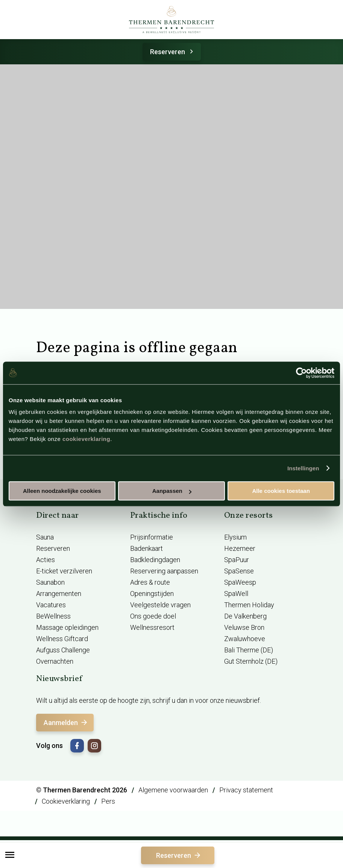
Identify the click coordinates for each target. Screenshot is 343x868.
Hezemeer (240, 548)
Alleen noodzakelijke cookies (62, 491)
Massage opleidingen (67, 627)
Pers (108, 801)
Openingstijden (152, 594)
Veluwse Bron (244, 627)
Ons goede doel (153, 616)
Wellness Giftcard (62, 639)
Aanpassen (172, 491)
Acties (46, 560)
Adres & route (150, 582)
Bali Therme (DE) (249, 650)
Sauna (45, 537)
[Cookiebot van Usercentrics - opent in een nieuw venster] (301, 373)
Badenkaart (146, 548)
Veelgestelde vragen (160, 605)
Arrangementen (59, 594)
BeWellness (53, 616)
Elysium (235, 537)
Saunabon (50, 582)
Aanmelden (66, 723)
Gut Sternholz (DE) (251, 661)
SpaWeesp (240, 582)
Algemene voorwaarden (173, 790)
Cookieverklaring (66, 801)
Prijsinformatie (152, 537)
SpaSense (239, 571)
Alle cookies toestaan (281, 491)
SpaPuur (237, 560)
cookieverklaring (86, 439)
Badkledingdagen (155, 560)
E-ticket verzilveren (64, 571)
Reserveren (173, 52)
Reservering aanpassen (164, 571)
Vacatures (51, 605)
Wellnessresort (152, 627)
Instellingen (303, 468)
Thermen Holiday (249, 605)
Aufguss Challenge (63, 650)
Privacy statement (246, 790)
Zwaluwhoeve (245, 639)
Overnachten (55, 661)
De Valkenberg (245, 616)
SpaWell (236, 594)
